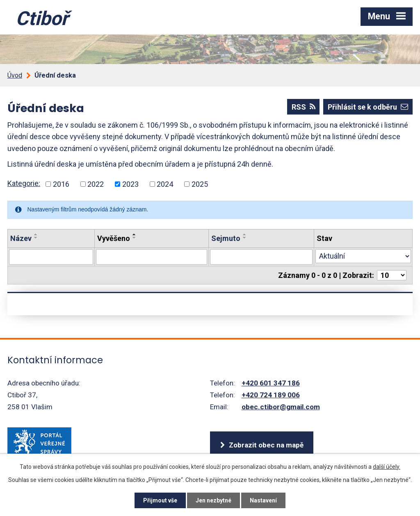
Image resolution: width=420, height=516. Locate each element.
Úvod (15, 75)
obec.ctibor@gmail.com (281, 407)
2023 (130, 184)
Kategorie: (24, 183)
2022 (96, 184)
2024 (165, 184)
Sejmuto (226, 238)
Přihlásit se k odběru (368, 107)
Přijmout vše (160, 500)
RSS (304, 107)
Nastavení (263, 500)
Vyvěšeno (114, 238)
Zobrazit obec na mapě (266, 445)
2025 (200, 184)
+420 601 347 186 (271, 383)
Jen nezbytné (213, 500)
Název (21, 238)
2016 (61, 184)
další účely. (387, 467)
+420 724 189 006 (271, 395)
